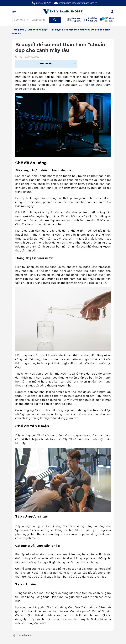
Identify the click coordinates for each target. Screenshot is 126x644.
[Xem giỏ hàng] (106, 20)
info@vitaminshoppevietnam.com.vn (78, 3)
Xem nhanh (45, 64)
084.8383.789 (43, 3)
